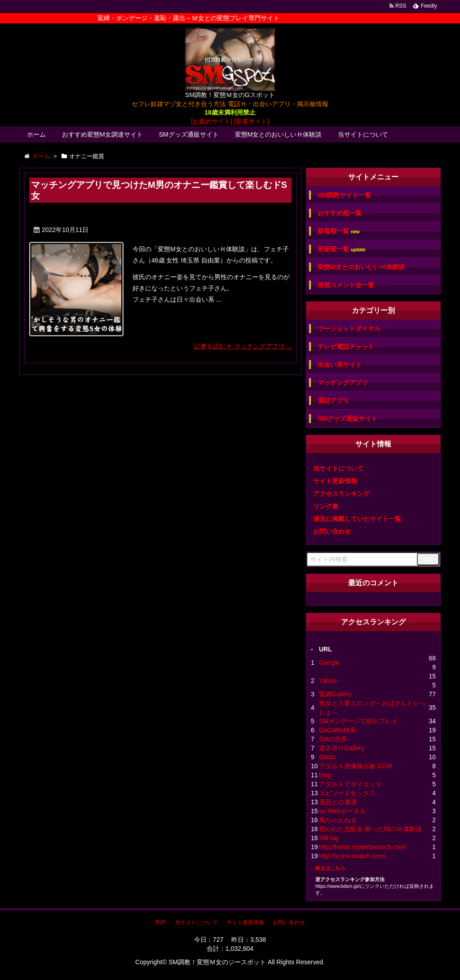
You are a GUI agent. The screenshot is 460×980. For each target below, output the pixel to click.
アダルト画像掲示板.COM (356, 766)
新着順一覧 (338, 231)
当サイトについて (363, 134)
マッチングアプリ (343, 383)
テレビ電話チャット (346, 347)
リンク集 (326, 506)
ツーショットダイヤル (349, 329)
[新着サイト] (252, 121)
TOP (160, 922)
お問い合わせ (332, 531)
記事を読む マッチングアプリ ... (243, 346)
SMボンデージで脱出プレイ (358, 721)
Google (329, 663)
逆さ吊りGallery (341, 748)
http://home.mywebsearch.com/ (363, 847)
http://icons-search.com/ (352, 856)
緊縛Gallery (335, 694)
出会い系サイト (340, 365)
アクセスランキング (341, 494)
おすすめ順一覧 (340, 213)
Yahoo (328, 681)
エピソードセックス (347, 793)
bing (325, 775)
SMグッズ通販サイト (189, 134)
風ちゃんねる (338, 820)
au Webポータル (342, 811)
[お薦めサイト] (212, 121)
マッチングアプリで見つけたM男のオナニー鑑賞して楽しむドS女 (159, 190)
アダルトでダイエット (350, 784)
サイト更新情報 (335, 481)
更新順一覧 (342, 249)
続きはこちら (330, 868)
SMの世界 (333, 739)
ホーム (36, 134)
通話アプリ (333, 401)
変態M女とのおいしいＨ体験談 (279, 134)
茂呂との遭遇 (338, 802)
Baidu (327, 757)
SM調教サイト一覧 (344, 195)
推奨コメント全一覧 (346, 285)
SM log (329, 838)
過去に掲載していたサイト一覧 (357, 519)
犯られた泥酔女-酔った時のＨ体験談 (370, 829)
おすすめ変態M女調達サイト (102, 134)
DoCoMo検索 (338, 730)
